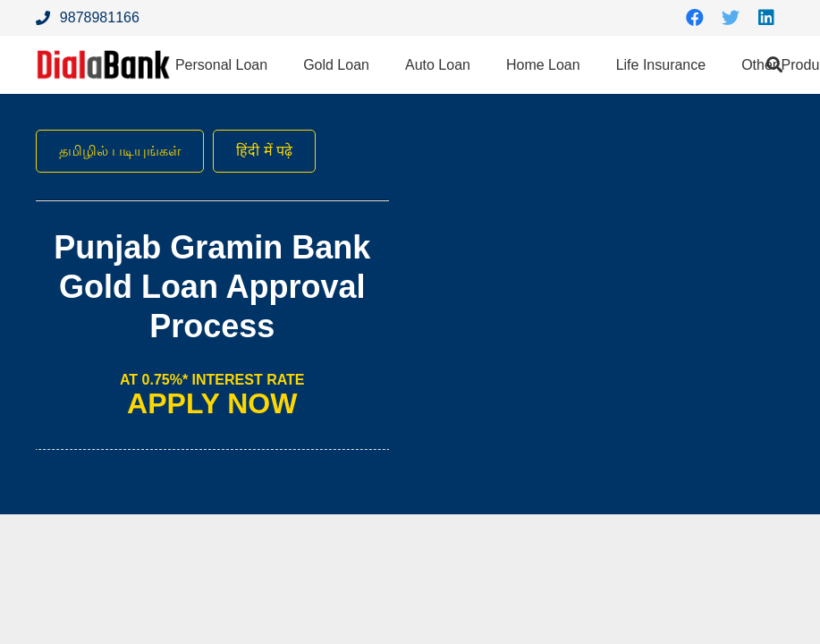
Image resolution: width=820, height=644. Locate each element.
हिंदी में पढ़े (264, 151)
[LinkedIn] (766, 18)
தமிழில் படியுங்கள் (120, 151)
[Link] (104, 65)
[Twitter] (731, 18)
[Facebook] (695, 18)
